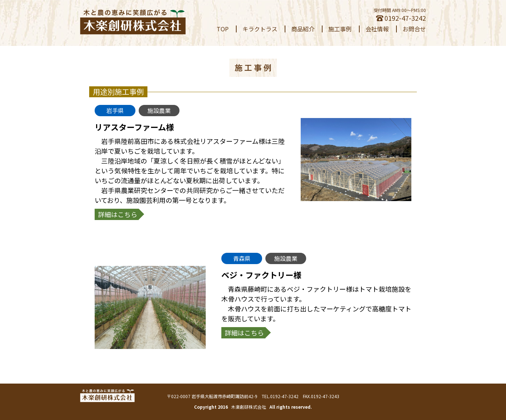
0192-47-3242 (401, 18)
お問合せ (414, 29)
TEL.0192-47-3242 (280, 396)
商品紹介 (303, 29)
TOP (223, 29)
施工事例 (340, 29)
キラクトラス (260, 29)
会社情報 (377, 29)
